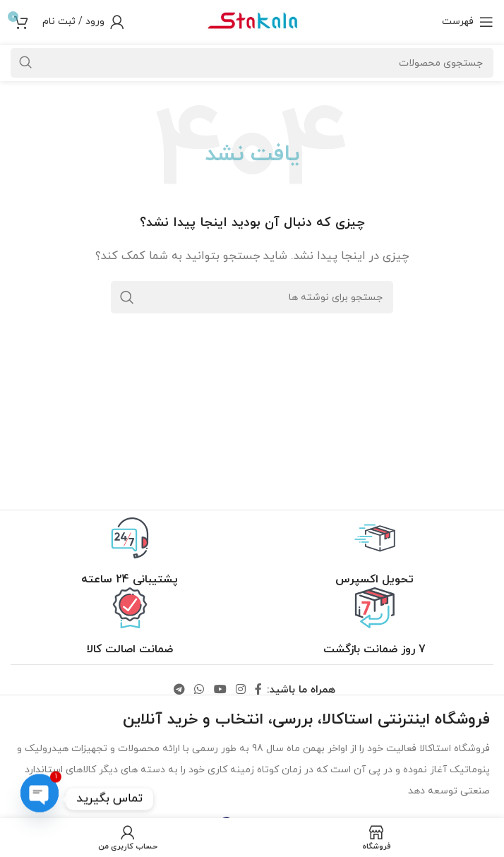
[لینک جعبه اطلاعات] (374, 552)
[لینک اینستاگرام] (240, 690)
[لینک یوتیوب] (220, 690)
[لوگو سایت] (252, 21)
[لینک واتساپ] (199, 690)
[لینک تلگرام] (179, 690)
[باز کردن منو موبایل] (468, 22)
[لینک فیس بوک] (258, 690)
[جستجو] (252, 297)
